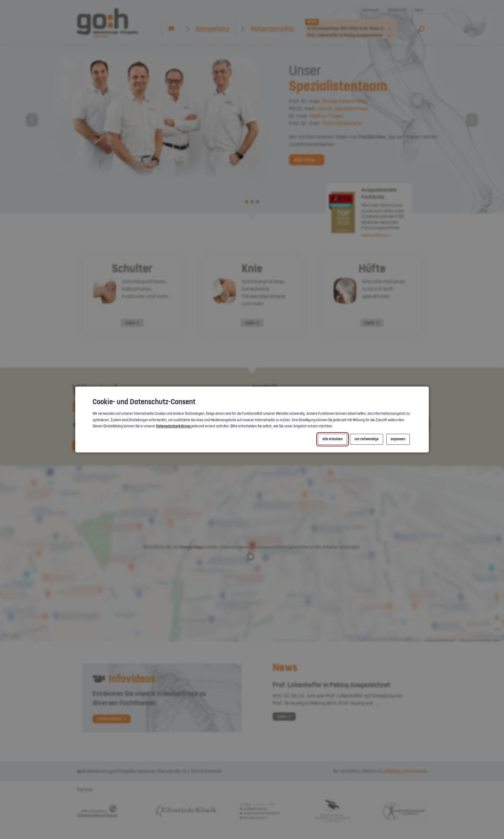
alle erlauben (333, 439)
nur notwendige (367, 439)
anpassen (398, 439)
